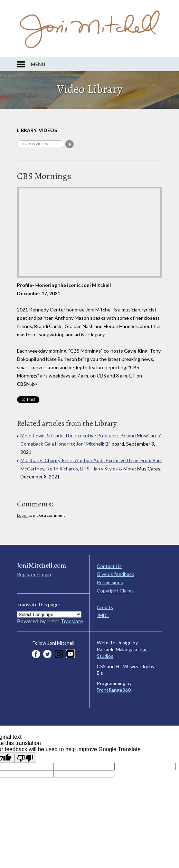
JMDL (103, 615)
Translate (65, 621)
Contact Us (109, 566)
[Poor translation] (25, 758)
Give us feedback (115, 574)
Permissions (110, 582)
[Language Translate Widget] (49, 614)
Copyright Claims (115, 591)
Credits (105, 607)
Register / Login (34, 574)
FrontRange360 (114, 690)
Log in (22, 515)
